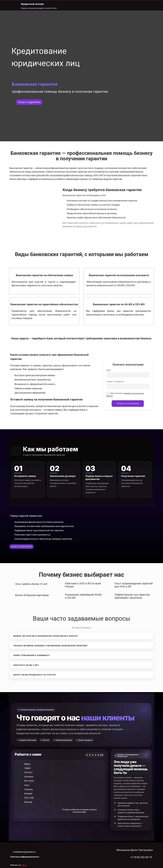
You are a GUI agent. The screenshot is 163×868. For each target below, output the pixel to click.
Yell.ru (24, 865)
